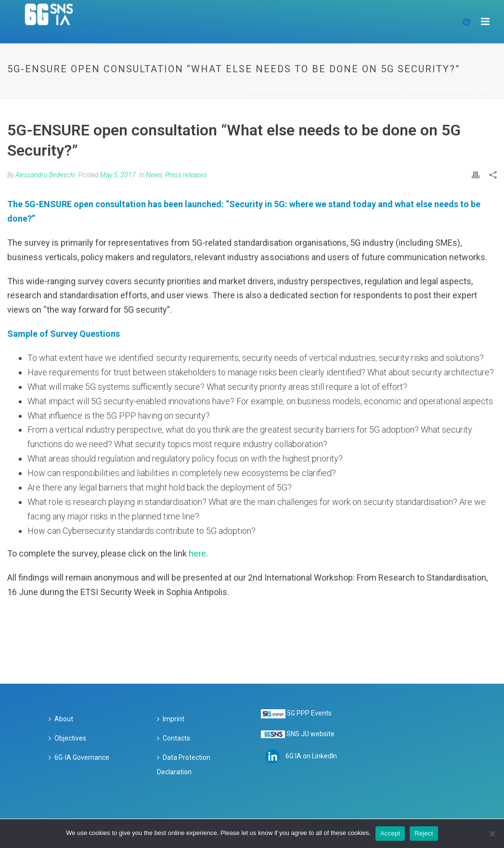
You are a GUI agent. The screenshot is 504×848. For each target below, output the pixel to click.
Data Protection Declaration (184, 765)
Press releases (186, 175)
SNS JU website (310, 734)
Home (218, 89)
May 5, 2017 (118, 175)
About (61, 719)
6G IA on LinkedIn (311, 756)
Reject (424, 833)
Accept (390, 833)
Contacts (174, 738)
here (197, 553)
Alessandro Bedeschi (45, 175)
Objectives (67, 738)
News (239, 89)
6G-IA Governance (79, 757)
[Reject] (492, 834)
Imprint (171, 719)
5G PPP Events (309, 713)
